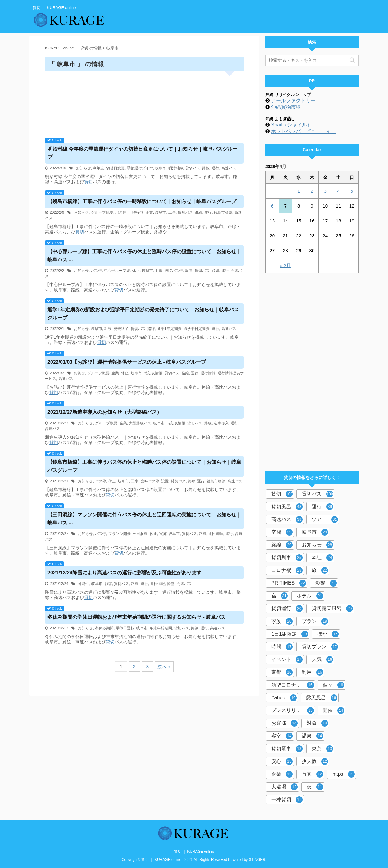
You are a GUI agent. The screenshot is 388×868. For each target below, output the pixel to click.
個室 (334, 685)
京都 (282, 672)
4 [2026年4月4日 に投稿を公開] (338, 191)
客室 (282, 736)
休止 (136, 271)
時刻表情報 (153, 373)
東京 (322, 749)
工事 (172, 212)
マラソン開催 (120, 534)
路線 (206, 168)
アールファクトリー (293, 101)
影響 (108, 584)
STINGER (257, 860)
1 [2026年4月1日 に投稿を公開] (299, 191)
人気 (322, 660)
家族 (282, 621)
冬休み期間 (104, 628)
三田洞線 (140, 534)
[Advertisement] (144, 102)
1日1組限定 (290, 634)
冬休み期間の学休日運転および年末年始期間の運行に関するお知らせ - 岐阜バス (137, 617)
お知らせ (83, 168)
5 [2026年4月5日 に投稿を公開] (352, 191)
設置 (189, 271)
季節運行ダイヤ (140, 168)
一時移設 (136, 212)
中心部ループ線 (117, 271)
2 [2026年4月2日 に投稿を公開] (312, 191)
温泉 (312, 736)
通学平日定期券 (196, 329)
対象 (317, 723)
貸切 (88, 182)
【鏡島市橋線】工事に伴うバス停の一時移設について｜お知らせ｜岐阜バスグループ (142, 201)
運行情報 (208, 373)
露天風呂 (322, 698)
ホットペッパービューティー (303, 131)
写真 (312, 774)
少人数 (315, 761)
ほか (328, 634)
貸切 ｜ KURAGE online (194, 852)
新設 (108, 329)
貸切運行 (287, 609)
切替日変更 (115, 168)
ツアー (325, 519)
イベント (287, 660)
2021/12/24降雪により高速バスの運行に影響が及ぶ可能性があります (124, 573)
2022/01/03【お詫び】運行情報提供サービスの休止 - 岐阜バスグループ (127, 362)
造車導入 (221, 423)
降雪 (171, 584)
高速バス (229, 168)
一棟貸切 (287, 800)
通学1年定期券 (169, 329)
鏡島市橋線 (223, 212)
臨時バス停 (174, 271)
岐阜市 (160, 168)
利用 (312, 672)
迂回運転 (216, 534)
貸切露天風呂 (332, 609)
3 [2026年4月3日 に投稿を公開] (325, 191)
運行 (215, 168)
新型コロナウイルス (293, 685)
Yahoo (284, 698)
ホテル (310, 596)
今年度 (98, 168)
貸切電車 (287, 749)
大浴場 (284, 787)
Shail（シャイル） (291, 125)
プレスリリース (293, 710)
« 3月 (286, 265)
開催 (334, 710)
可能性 (83, 584)
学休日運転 (125, 628)
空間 (282, 532)
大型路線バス (140, 423)
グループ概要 (102, 212)
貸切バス (193, 168)
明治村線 (176, 168)
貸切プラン (320, 647)
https (344, 774)
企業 (149, 212)
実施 (163, 534)
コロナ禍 (287, 570)
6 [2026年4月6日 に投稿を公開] (272, 206)
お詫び (79, 373)
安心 (282, 761)
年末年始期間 (161, 628)
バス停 (121, 212)
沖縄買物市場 (286, 107)
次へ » (164, 667)
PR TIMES (289, 583)
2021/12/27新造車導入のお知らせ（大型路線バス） (105, 412)
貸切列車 (287, 558)
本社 (322, 558)
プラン (315, 621)
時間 (282, 647)
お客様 (284, 723)
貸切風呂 (287, 507)
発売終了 (121, 329)
